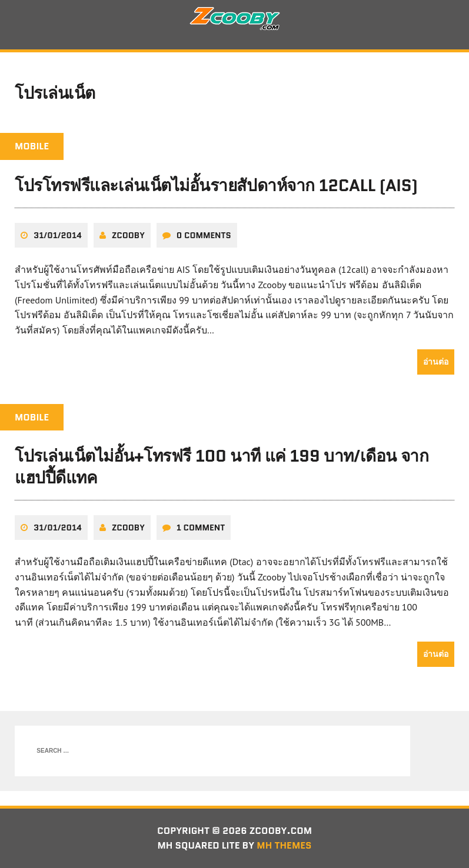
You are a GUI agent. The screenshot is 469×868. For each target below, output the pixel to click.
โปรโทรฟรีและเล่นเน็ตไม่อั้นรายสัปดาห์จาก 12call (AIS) (216, 185)
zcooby (128, 235)
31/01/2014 (58, 235)
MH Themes (284, 845)
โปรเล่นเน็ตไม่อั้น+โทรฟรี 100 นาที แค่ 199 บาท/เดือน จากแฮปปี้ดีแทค (222, 466)
